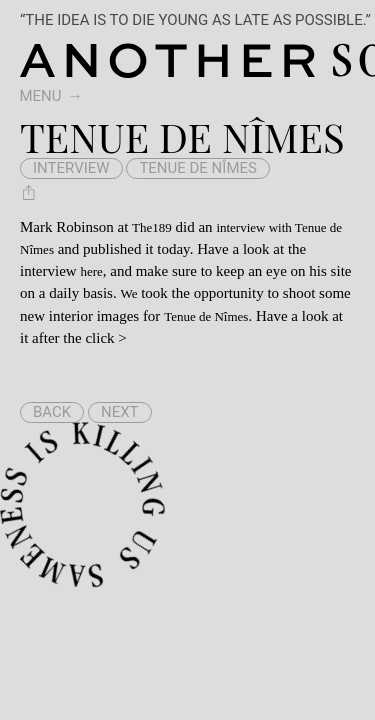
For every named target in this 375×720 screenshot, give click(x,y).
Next (120, 412)
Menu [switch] (41, 96)
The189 (152, 227)
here (91, 271)
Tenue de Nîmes (198, 168)
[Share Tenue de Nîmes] (29, 192)
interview (71, 168)
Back (52, 412)
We (128, 293)
